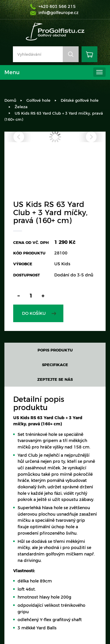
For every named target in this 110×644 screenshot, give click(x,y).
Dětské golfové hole (80, 100)
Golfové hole (38, 100)
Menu (12, 72)
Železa (21, 107)
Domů (10, 100)
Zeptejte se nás (55, 379)
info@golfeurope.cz (59, 13)
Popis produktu (55, 350)
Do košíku (34, 313)
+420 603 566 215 (57, 6)
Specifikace (55, 365)
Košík (89, 54)
